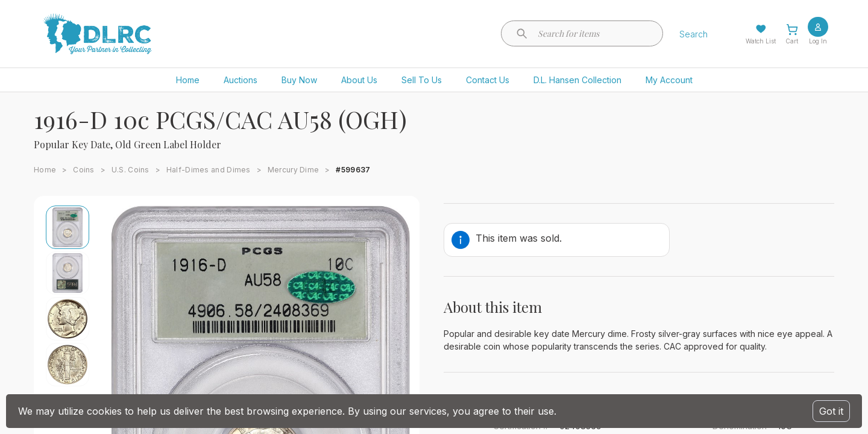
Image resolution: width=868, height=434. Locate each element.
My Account (669, 80)
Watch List (761, 41)
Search (693, 34)
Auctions (241, 80)
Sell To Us (422, 80)
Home (188, 80)
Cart (792, 41)
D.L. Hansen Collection (577, 80)
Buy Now (299, 80)
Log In (818, 41)
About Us (359, 80)
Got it (831, 411)
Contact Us (488, 80)
